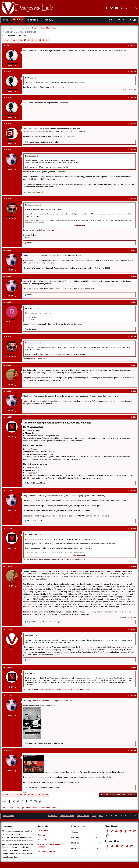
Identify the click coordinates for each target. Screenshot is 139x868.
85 (18, 40)
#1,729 (133, 302)
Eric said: (29, 674)
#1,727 (133, 251)
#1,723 (133, 98)
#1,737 (133, 630)
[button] (23, 20)
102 (40, 40)
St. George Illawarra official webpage (49, 846)
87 (25, 40)
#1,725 (133, 150)
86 (21, 40)
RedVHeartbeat (9, 36)
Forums (17, 20)
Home (6, 20)
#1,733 (133, 417)
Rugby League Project (47, 852)
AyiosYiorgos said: (32, 309)
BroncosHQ (43, 840)
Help (94, 816)
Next (45, 40)
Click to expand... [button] (80, 226)
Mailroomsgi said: (32, 205)
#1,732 (133, 391)
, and (37, 484)
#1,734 (133, 491)
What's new (33, 20)
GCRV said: (29, 78)
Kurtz (99, 848)
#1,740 (133, 751)
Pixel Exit (92, 865)
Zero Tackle (43, 831)
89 (32, 40)
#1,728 (133, 277)
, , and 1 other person (45, 622)
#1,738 (133, 668)
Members (49, 20)
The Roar (41, 835)
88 (29, 40)
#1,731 (133, 366)
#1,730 (133, 337)
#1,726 (133, 199)
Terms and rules (67, 816)
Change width (8, 816)
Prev (6, 40)
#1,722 (133, 72)
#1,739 (133, 696)
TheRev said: (30, 636)
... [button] (14, 40)
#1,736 (133, 567)
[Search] (132, 20)
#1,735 (133, 529)
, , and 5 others (44, 143)
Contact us (53, 816)
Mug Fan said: (31, 156)
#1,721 (133, 46)
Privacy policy (83, 816)
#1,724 (133, 124)
